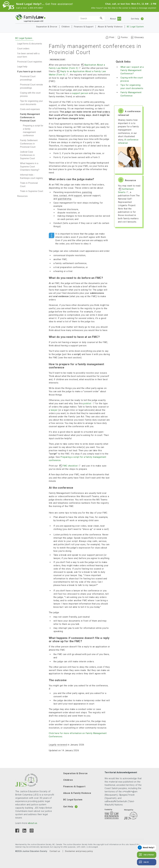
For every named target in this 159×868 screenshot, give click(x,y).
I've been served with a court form (28, 55)
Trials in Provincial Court (29, 185)
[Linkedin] (24, 832)
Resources (22, 196)
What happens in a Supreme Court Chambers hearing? (30, 167)
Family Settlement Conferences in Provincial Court (29, 144)
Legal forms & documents (30, 44)
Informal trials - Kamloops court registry (32, 176)
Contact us (55, 851)
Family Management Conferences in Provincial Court (30, 117)
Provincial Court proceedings (28, 78)
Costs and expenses (30, 109)
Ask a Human (146, 855)
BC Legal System (135, 27)
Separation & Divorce (47, 27)
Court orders (23, 49)
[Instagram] (32, 832)
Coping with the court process (30, 94)
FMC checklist (70, 466)
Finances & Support (84, 27)
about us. (33, 823)
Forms (124, 37)
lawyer (54, 410)
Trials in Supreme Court (32, 191)
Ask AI (143, 862)
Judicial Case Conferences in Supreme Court (28, 155)
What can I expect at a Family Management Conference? (132, 70)
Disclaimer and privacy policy (79, 851)
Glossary (139, 37)
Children (66, 27)
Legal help (22, 67)
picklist (88, 403)
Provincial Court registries (30, 62)
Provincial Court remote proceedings (32, 86)
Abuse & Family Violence (110, 27)
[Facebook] (17, 832)
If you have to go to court (29, 72)
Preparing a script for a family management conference (33, 131)
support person (80, 93)
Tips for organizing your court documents (32, 103)
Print (112, 37)
